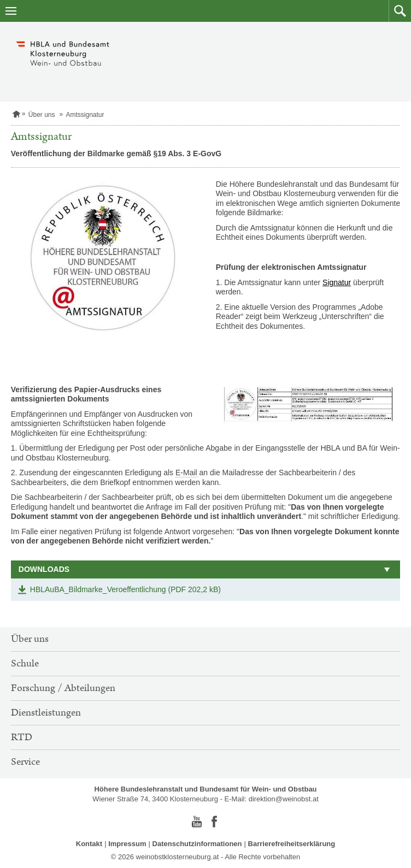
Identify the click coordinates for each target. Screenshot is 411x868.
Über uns (42, 115)
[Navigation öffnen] (11, 11)
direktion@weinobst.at (284, 799)
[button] (400, 11)
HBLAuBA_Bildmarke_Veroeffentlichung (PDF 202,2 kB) (125, 589)
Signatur (337, 282)
